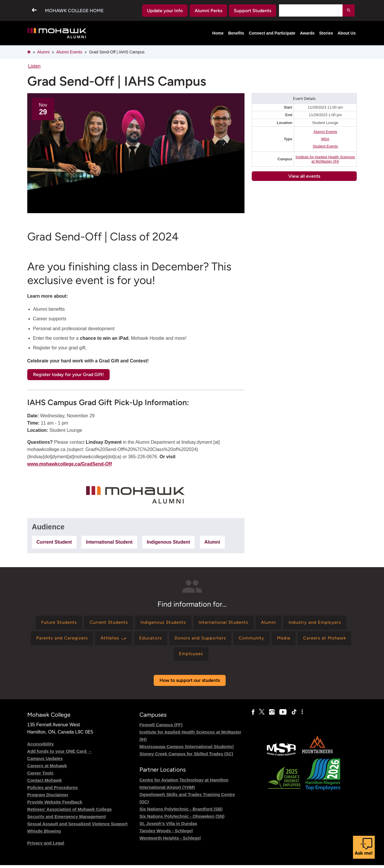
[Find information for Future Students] (85, 623)
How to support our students (190, 683)
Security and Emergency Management (67, 820)
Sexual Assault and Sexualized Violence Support (77, 827)
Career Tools (40, 776)
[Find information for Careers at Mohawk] (185, 657)
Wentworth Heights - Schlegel (170, 841)
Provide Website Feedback (55, 805)
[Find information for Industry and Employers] (65, 640)
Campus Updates (45, 762)
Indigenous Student (168, 542)
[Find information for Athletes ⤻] (186, 640)
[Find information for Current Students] (138, 623)
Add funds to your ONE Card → (60, 754)
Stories (326, 33)
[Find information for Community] (331, 640)
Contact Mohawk (45, 783)
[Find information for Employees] (234, 657)
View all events (304, 176)
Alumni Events (69, 52)
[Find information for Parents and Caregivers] (132, 640)
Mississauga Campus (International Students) (187, 750)
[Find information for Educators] (226, 640)
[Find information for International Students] (260, 623)
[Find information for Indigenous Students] (196, 623)
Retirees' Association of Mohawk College (69, 812)
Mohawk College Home (74, 11)
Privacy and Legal (46, 846)
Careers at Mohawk (47, 769)
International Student (109, 542)
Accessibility (41, 747)
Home (218, 33)
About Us (347, 33)
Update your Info (165, 11)
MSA (325, 139)
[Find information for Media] (143, 657)
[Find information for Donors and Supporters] (277, 640)
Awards (307, 33)
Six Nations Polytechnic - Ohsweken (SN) (182, 819)
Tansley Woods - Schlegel (166, 834)
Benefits (236, 33)
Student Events (325, 146)
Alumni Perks (208, 11)
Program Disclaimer (48, 798)
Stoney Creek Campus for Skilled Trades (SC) (186, 757)
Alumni (43, 52)
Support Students (252, 11)
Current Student (54, 542)
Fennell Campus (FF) (161, 728)
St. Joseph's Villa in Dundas (168, 826)
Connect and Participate (272, 33)
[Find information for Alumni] (308, 623)
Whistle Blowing (44, 834)
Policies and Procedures (52, 791)
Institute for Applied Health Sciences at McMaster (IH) (325, 159)
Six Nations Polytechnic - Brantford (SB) (181, 812)
